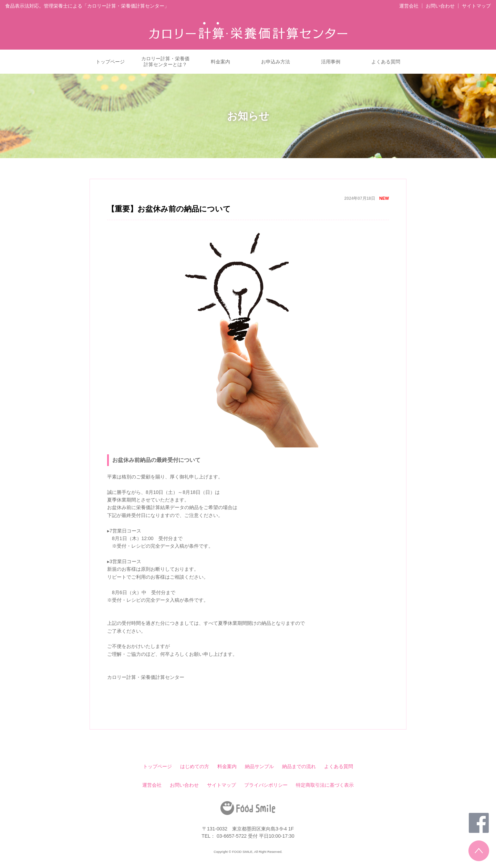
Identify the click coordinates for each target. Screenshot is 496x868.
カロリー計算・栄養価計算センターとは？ (165, 61)
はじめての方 (195, 766)
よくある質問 (386, 62)
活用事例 (331, 62)
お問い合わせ (440, 6)
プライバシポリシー (266, 785)
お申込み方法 (276, 62)
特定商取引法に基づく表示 (325, 785)
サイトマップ (476, 6)
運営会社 (409, 6)
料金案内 (220, 62)
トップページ (110, 62)
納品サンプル (259, 766)
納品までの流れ (299, 766)
